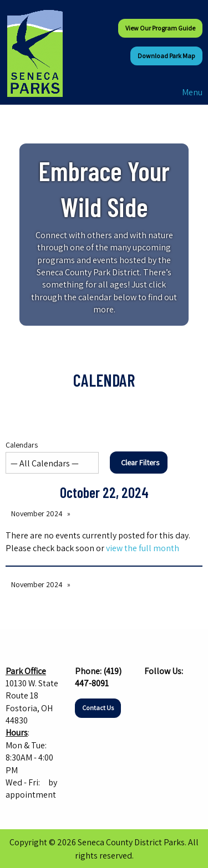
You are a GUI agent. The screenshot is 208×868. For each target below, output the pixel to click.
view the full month (143, 548)
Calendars (52, 457)
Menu (187, 92)
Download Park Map (166, 56)
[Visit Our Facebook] (153, 692)
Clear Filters (140, 462)
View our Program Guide (160, 28)
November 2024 (37, 513)
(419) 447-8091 (98, 677)
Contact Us (98, 708)
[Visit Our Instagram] (171, 692)
